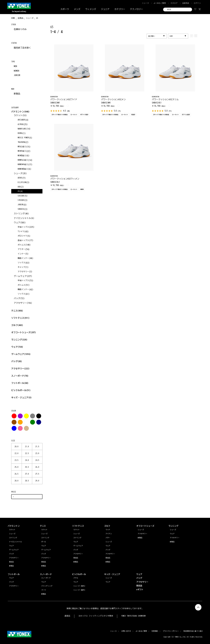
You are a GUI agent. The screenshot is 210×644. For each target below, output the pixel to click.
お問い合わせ (126, 631)
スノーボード (20, 376)
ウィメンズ (91, 9)
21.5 (37, 447)
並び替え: (152, 36)
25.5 (27, 467)
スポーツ (65, 9)
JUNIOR (17, 75)
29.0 (37, 481)
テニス (14, 311)
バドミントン (18, 112)
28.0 (16, 481)
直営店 (67, 616)
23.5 (16, 460)
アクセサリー (20, 369)
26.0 (37, 467)
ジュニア (105, 9)
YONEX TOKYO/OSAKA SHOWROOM (133, 616)
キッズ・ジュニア (21, 397)
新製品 (17, 94)
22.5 (27, 453)
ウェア (17, 347)
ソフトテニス (20, 318)
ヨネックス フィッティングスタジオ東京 (96, 616)
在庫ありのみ (20, 29)
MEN (15, 66)
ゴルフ (17, 325)
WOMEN (16, 71)
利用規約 (155, 631)
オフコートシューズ (24, 332)
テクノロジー (136, 9)
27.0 (27, 474)
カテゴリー (120, 9)
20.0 (16, 447)
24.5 (37, 460)
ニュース (145, 3)
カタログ (174, 3)
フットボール (20, 383)
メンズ (77, 9)
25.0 (16, 467)
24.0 (27, 460)
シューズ (173, 530)
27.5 (37, 474)
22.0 (16, 453)
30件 (171, 36)
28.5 (27, 481)
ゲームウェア (21, 354)
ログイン (197, 3)
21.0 (27, 447)
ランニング (19, 340)
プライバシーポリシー (171, 631)
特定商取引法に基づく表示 (193, 631)
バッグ (17, 361)
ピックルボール (21, 390)
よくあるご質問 (160, 3)
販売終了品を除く (22, 48)
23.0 (37, 453)
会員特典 (186, 3)
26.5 (16, 474)
